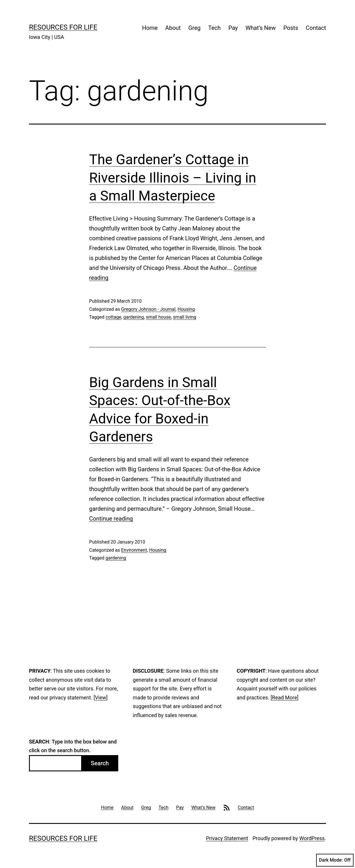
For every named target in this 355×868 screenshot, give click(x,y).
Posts (291, 28)
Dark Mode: (335, 860)
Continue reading (111, 519)
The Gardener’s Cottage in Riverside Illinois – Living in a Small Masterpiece (173, 178)
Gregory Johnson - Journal (148, 309)
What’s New (261, 28)
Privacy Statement (227, 838)
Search (100, 763)
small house (159, 317)
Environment (134, 550)
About (173, 28)
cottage (113, 317)
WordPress (312, 838)
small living (185, 317)
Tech (214, 28)
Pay (233, 28)
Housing (186, 309)
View (101, 698)
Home (150, 28)
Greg (194, 28)
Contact (316, 28)
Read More (285, 698)
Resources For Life (63, 27)
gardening (134, 317)
